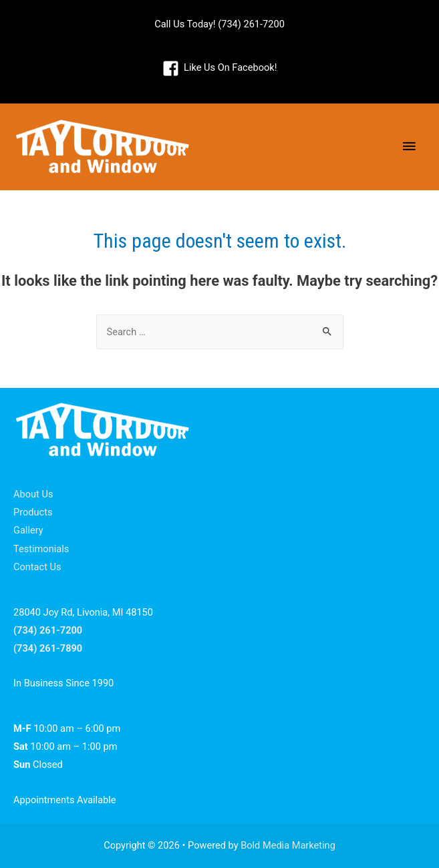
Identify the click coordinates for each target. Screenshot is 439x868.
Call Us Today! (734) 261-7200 (219, 24)
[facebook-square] (220, 68)
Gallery (28, 530)
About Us (33, 494)
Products (33, 512)
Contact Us (37, 567)
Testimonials (41, 549)
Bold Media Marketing (288, 845)
